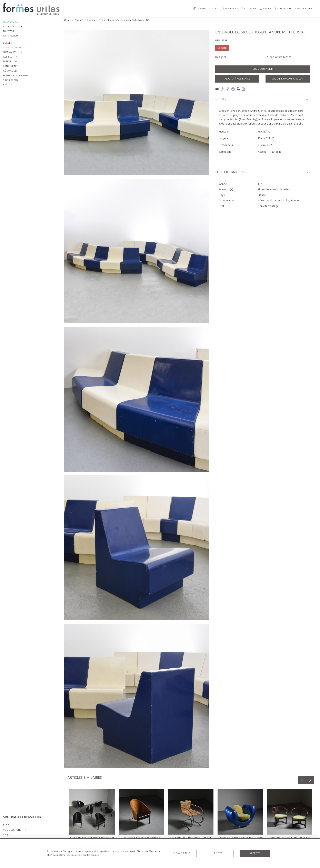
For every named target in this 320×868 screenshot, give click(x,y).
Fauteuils (92, 20)
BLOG (6, 825)
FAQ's (6, 835)
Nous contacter (263, 69)
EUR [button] (214, 9)
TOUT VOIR (9, 31)
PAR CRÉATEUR (11, 36)
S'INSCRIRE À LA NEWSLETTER (22, 818)
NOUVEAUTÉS (11, 22)
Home (68, 20)
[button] (14, 52)
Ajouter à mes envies (237, 79)
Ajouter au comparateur (288, 79)
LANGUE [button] (200, 9)
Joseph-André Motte (278, 57)
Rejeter (218, 853)
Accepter (255, 853)
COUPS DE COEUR (13, 27)
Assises (79, 20)
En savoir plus (182, 853)
